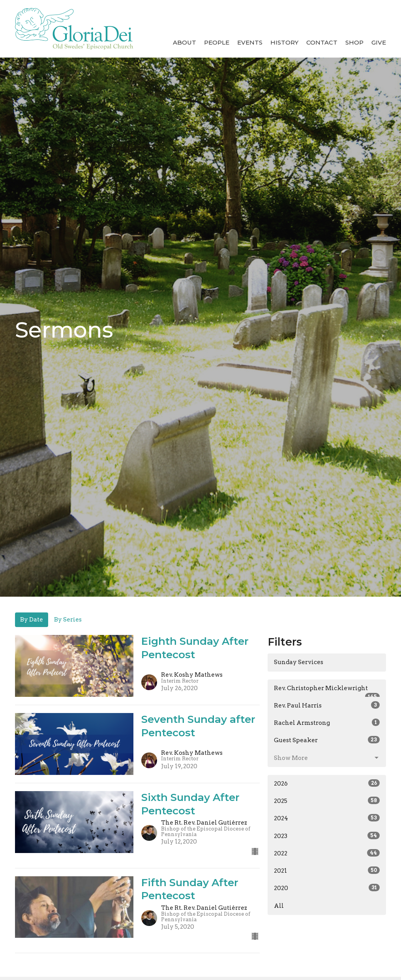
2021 (327, 870)
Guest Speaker (327, 740)
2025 (327, 801)
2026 (327, 783)
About (185, 42)
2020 (327, 888)
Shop (354, 42)
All (279, 906)
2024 (327, 818)
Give (379, 42)
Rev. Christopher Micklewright (327, 691)
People (217, 42)
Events (250, 42)
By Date (32, 620)
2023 (327, 836)
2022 (327, 853)
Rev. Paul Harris (327, 705)
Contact (322, 42)
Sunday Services (299, 662)
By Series (68, 620)
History (284, 42)
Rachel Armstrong (327, 722)
